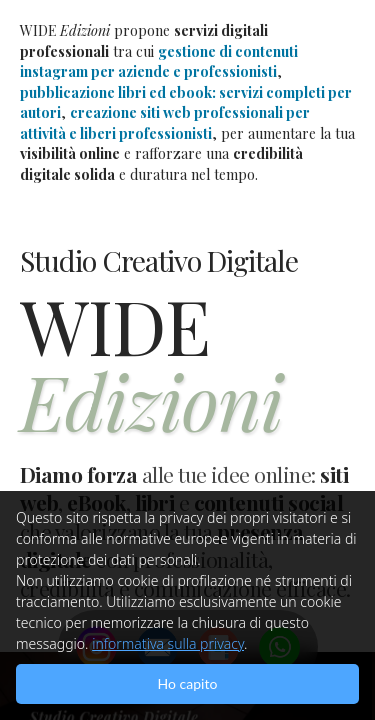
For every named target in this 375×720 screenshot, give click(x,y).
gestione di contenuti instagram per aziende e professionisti (159, 62)
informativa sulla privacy (168, 643)
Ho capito (188, 683)
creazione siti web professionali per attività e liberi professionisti (165, 123)
